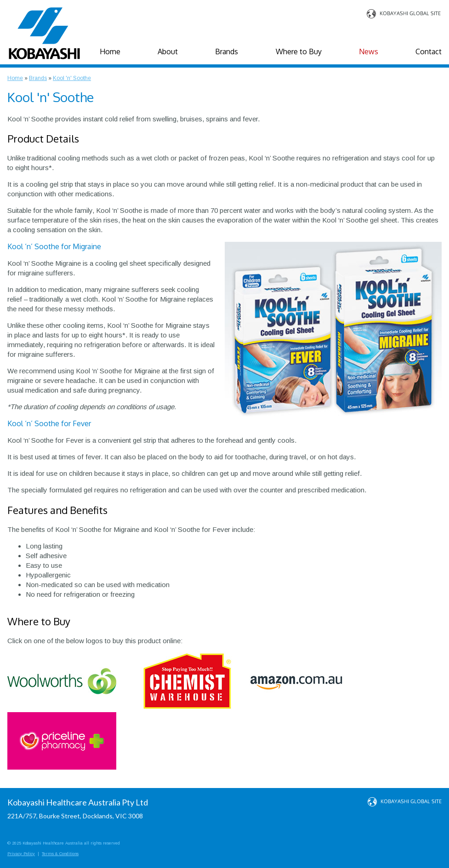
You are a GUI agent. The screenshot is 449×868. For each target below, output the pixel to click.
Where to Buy (299, 51)
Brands (227, 51)
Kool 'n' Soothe (72, 78)
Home (110, 51)
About (168, 51)
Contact (429, 51)
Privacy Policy (21, 854)
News (369, 51)
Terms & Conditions (60, 854)
